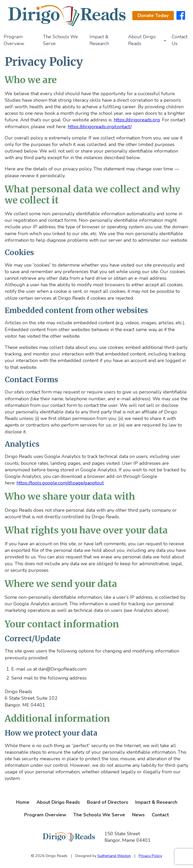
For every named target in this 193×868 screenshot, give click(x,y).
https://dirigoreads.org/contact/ (99, 127)
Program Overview (14, 40)
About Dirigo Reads (142, 40)
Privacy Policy (150, 856)
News (138, 815)
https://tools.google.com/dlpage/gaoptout (60, 483)
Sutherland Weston (114, 856)
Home (23, 802)
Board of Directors (108, 802)
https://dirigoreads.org (137, 120)
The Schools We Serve (61, 40)
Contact (160, 815)
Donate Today (153, 15)
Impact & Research (99, 40)
